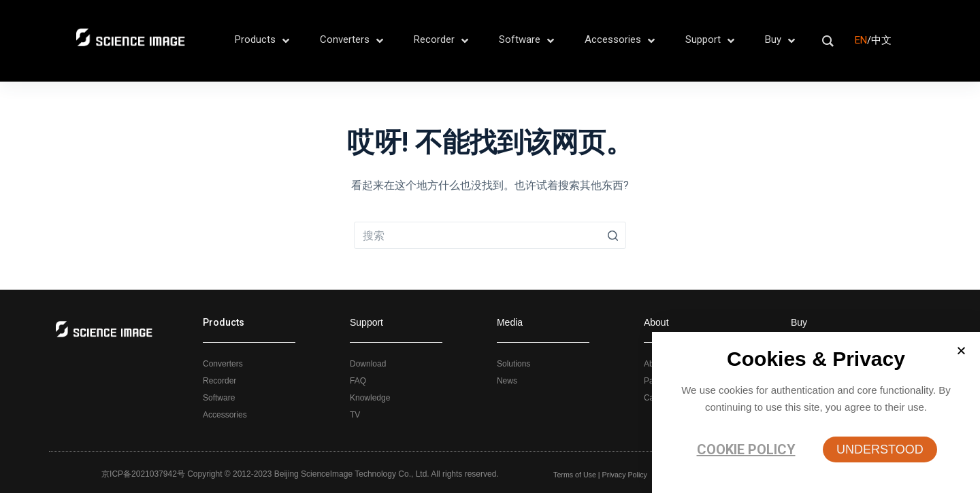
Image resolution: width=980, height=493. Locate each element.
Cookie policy (746, 449)
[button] (880, 449)
